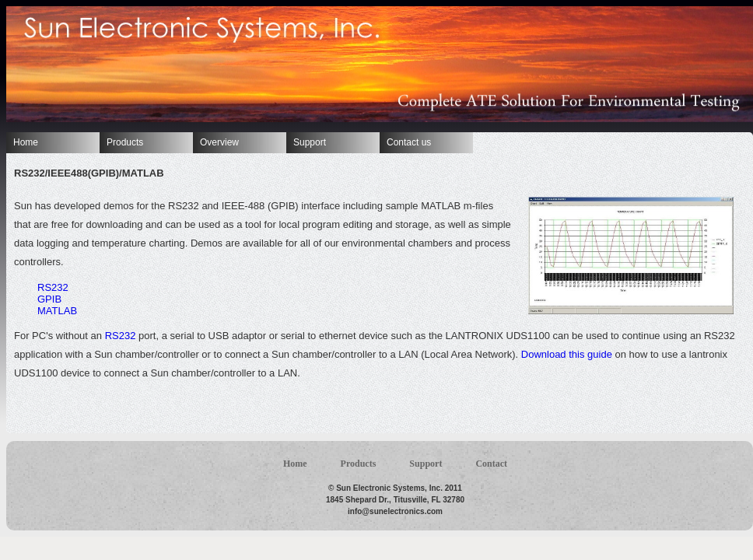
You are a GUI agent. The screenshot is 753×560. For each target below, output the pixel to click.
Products (125, 142)
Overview (219, 142)
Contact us (409, 142)
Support (310, 142)
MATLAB (57, 311)
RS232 (53, 287)
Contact (491, 464)
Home (26, 142)
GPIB (49, 299)
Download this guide (567, 354)
